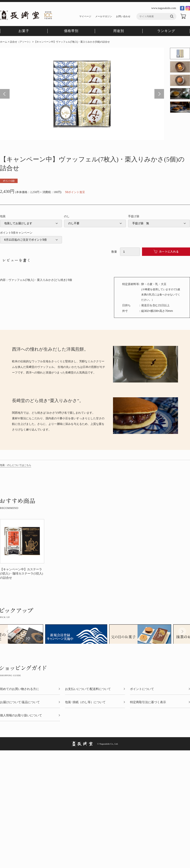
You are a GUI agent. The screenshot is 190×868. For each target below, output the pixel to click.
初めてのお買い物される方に (19, 689)
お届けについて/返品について (20, 702)
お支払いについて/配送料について (88, 689)
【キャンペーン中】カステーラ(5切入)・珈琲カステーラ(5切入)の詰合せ (21, 574)
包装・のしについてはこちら (16, 465)
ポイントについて (142, 689)
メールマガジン (104, 16)
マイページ (85, 16)
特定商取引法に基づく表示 (148, 702)
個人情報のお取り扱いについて (21, 715)
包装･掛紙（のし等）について (85, 702)
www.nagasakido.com (164, 8)
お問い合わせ (123, 16)
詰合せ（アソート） (21, 42)
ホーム (4, 42)
